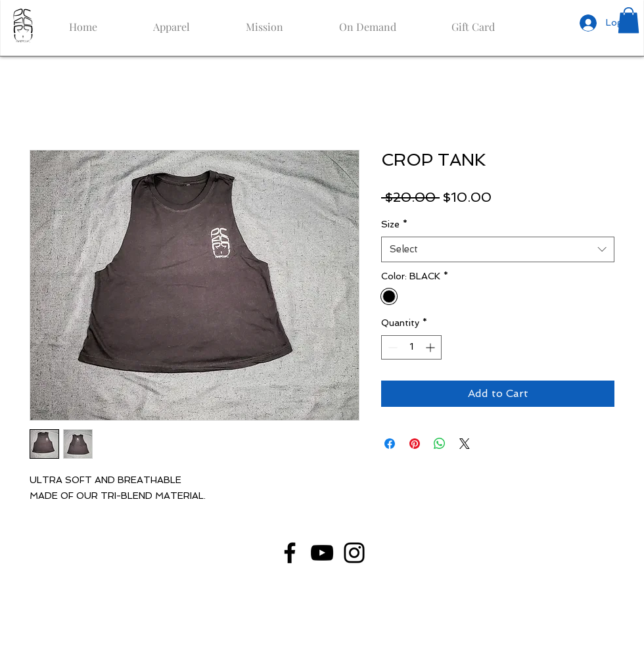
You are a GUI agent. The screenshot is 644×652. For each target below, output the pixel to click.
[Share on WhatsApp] (440, 444)
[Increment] (431, 347)
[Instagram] (354, 553)
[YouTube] (322, 553)
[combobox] (498, 249)
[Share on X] (465, 444)
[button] (629, 20)
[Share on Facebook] (390, 444)
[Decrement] (391, 347)
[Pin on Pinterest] (415, 444)
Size (394, 224)
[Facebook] (290, 553)
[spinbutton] (411, 347)
